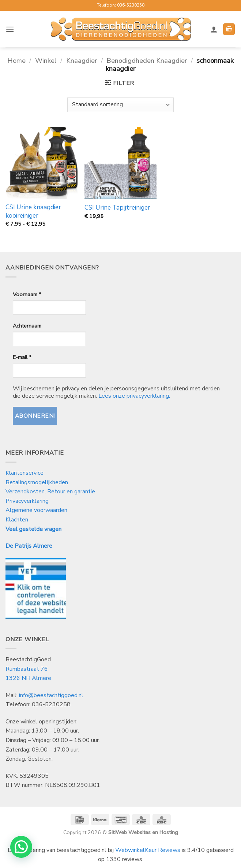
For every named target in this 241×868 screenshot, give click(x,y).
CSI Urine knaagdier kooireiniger (33, 211)
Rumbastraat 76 (27, 669)
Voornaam (27, 294)
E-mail (22, 357)
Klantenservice (25, 473)
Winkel (46, 60)
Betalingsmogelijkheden (37, 482)
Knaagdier (82, 60)
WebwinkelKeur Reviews (148, 850)
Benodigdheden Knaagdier (147, 60)
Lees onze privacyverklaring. (134, 396)
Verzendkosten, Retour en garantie (50, 492)
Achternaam (27, 326)
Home (16, 60)
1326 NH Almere (28, 678)
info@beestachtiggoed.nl (51, 695)
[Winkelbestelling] (120, 105)
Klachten (17, 520)
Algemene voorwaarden (36, 510)
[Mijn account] (214, 29)
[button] (10, 29)
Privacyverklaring (27, 501)
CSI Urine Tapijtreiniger (117, 208)
